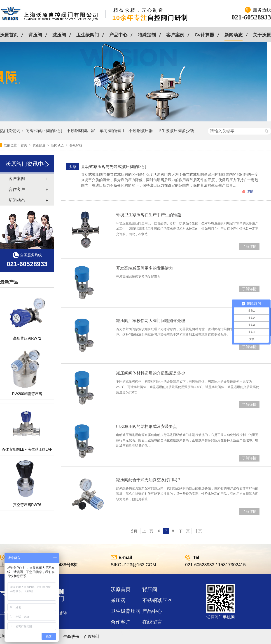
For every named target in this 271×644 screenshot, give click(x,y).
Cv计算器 (204, 35)
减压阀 (59, 35)
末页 (198, 531)
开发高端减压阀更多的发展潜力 (145, 268)
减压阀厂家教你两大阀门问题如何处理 (151, 321)
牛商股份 (71, 637)
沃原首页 (9, 35)
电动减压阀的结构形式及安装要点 (147, 426)
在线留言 (152, 622)
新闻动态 (234, 35)
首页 (24, 145)
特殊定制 (147, 35)
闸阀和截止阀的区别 (44, 131)
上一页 (148, 531)
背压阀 (35, 35)
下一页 (184, 531)
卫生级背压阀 (126, 611)
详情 (250, 191)
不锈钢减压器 (141, 131)
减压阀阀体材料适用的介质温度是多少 (151, 373)
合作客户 (17, 189)
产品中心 (118, 35)
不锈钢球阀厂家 (81, 131)
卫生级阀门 (88, 35)
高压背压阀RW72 (27, 338)
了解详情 (249, 246)
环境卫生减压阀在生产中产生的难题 (149, 215)
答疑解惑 (76, 145)
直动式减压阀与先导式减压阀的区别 (114, 167)
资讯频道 (40, 145)
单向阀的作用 (112, 131)
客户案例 (175, 35)
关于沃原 (262, 35)
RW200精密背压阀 (27, 394)
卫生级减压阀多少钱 (176, 131)
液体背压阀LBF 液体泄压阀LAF (27, 449)
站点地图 (121, 633)
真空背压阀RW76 (27, 505)
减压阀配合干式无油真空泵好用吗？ (149, 480)
